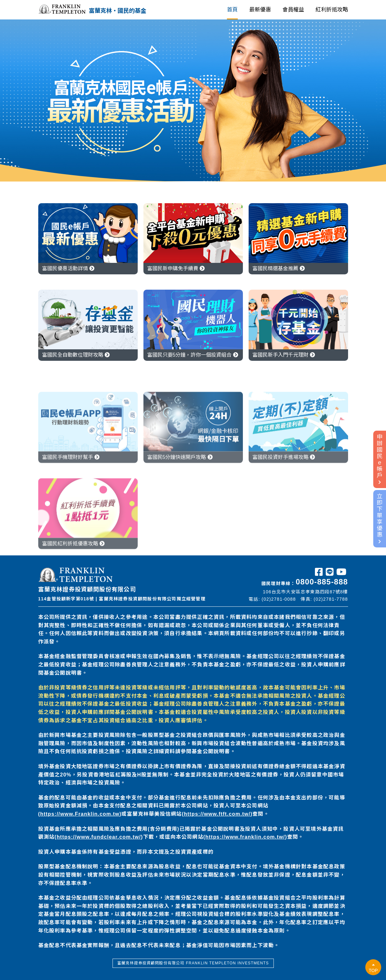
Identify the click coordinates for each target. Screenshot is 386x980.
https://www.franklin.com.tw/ (245, 837)
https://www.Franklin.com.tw (80, 814)
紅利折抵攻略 (332, 10)
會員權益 (293, 10)
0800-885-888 (322, 582)
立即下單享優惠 (380, 518)
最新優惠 (260, 10)
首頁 (232, 10)
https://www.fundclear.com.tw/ (99, 837)
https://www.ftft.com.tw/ (217, 814)
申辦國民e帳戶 (380, 459)
